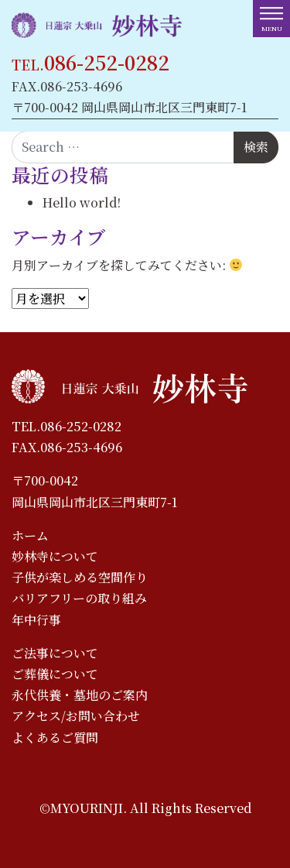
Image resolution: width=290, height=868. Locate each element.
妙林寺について (55, 556)
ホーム (30, 535)
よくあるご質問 (55, 738)
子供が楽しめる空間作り (80, 577)
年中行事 (36, 620)
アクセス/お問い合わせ (76, 716)
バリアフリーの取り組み (79, 598)
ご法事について (55, 653)
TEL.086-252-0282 (67, 426)
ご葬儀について (55, 674)
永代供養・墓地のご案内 (80, 695)
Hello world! (82, 202)
